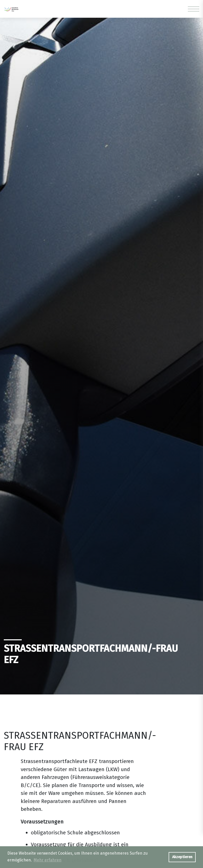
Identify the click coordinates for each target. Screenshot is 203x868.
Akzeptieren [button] (182, 857)
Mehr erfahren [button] (48, 860)
